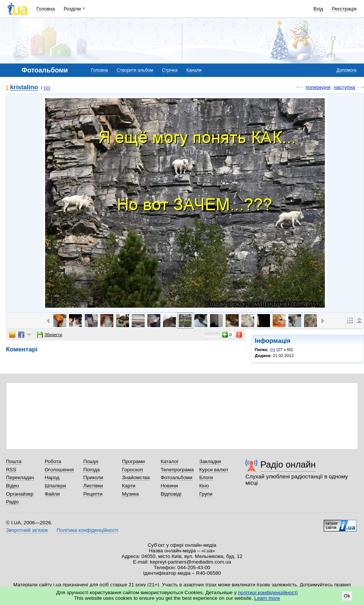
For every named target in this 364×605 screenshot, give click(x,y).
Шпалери (55, 486)
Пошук (91, 461)
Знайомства (136, 477)
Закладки (210, 461)
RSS (11, 470)
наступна (344, 87)
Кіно (204, 486)
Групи (206, 494)
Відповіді (171, 494)
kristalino (24, 88)
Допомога (346, 70)
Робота (53, 461)
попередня (318, 87)
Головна (46, 9)
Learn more (267, 598)
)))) (47, 88)
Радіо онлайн (288, 464)
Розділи (72, 9)
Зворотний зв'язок (27, 530)
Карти (129, 486)
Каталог (170, 461)
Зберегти (50, 335)
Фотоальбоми (177, 477)
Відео (12, 486)
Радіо (12, 502)
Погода (91, 470)
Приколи (93, 477)
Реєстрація (344, 9)
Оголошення (59, 470)
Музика (130, 494)
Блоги (206, 477)
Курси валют (214, 470)
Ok (347, 596)
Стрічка (170, 70)
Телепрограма (177, 470)
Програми (133, 461)
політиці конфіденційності (268, 592)
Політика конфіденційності (87, 530)
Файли (52, 494)
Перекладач (20, 477)
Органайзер (20, 494)
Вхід (318, 9)
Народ (52, 477)
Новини (170, 486)
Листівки (93, 486)
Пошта (14, 461)
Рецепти (93, 494)
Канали (194, 70)
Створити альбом (135, 70)
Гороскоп (132, 470)
